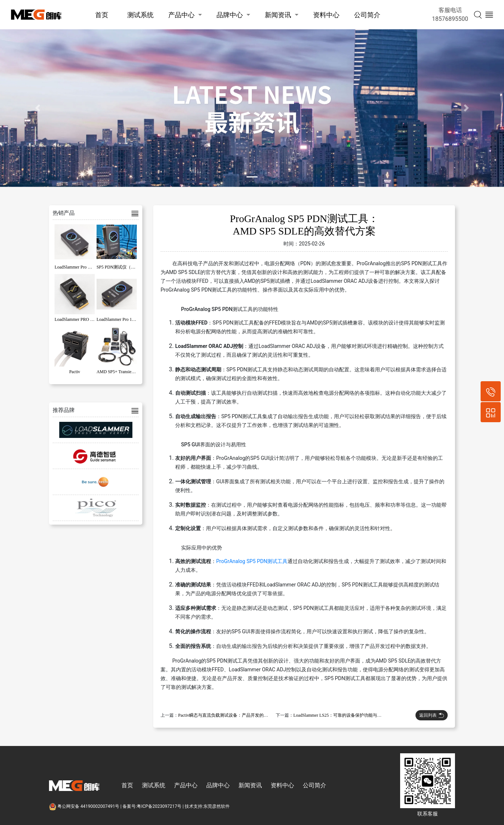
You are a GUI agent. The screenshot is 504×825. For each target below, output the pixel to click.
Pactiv (75, 372)
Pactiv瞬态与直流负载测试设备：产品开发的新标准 (227, 715)
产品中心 (181, 15)
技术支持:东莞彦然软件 (207, 806)
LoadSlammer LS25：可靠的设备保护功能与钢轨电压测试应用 (353, 715)
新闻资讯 (278, 15)
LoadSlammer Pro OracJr (77, 267)
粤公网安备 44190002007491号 (85, 806)
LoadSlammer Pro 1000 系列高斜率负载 (133, 319)
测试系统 (140, 15)
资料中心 (326, 15)
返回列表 (432, 715)
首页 (102, 15)
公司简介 (367, 15)
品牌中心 (230, 15)
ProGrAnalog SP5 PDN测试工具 (252, 561)
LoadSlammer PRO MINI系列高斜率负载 (93, 319)
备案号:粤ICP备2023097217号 (152, 806)
